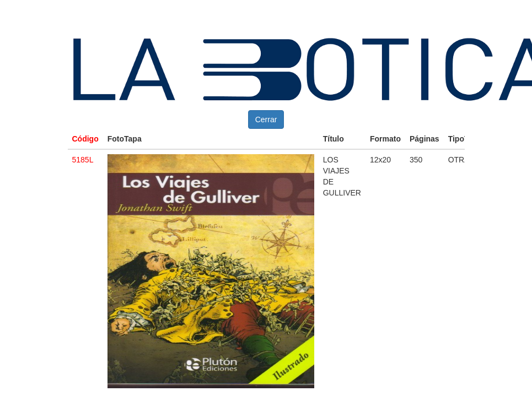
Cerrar (266, 119)
